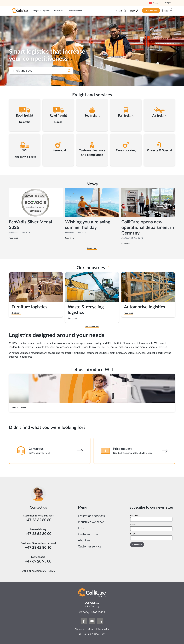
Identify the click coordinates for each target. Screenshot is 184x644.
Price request (145, 11)
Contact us (36, 449)
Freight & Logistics (41, 11)
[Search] (69, 71)
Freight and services (91, 516)
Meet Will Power (19, 408)
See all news (92, 248)
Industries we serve (91, 522)
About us (84, 540)
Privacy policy (103, 629)
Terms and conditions (85, 629)
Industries (58, 11)
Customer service (74, 11)
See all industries (92, 326)
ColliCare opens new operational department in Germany (148, 228)
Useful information (91, 534)
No (167, 3)
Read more (13, 238)
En (170, 3)
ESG (81, 528)
